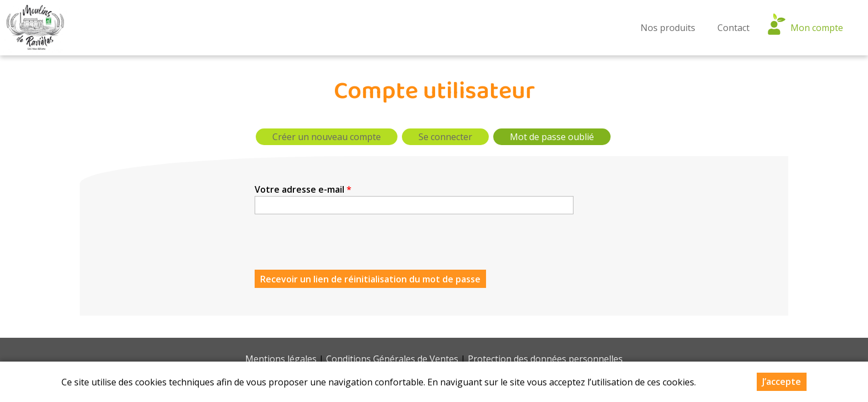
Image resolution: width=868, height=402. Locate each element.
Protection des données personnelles (545, 359)
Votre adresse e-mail (303, 189)
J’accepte (782, 382)
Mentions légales (281, 359)
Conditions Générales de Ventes (392, 359)
